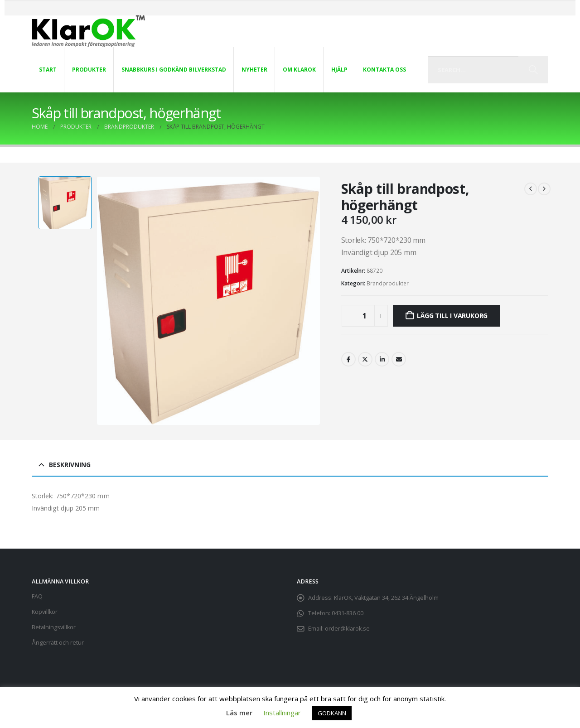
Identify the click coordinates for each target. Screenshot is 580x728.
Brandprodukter (388, 283)
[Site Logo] (88, 31)
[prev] (531, 189)
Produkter (89, 70)
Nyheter (254, 70)
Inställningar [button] (282, 713)
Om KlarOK (299, 70)
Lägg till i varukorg (452, 316)
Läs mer (239, 713)
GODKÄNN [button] (332, 713)
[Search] (533, 70)
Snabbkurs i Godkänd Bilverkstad (174, 70)
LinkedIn (382, 359)
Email (399, 359)
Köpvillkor (45, 612)
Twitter (365, 359)
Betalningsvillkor (54, 627)
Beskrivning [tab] (70, 465)
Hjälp (339, 70)
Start (48, 70)
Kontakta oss (384, 70)
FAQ (37, 596)
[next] (544, 189)
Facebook (348, 359)
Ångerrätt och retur (58, 643)
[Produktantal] (365, 316)
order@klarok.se (347, 629)
